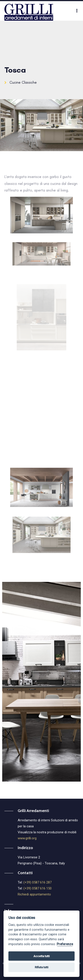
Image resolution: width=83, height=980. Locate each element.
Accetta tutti (41, 956)
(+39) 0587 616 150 (38, 888)
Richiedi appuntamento (34, 894)
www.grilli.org (27, 838)
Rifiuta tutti (41, 967)
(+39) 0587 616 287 (38, 882)
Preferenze (65, 944)
